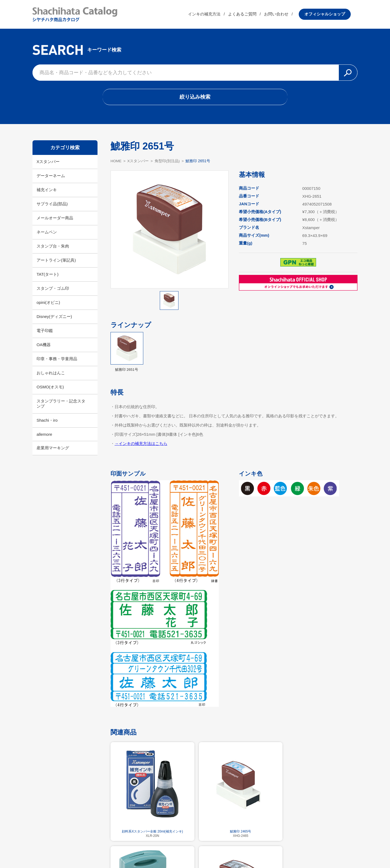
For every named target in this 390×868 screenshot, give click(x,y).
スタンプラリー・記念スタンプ (61, 405)
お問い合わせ (283, 15)
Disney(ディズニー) (54, 318)
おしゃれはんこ (51, 375)
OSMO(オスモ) (50, 389)
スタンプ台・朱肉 (53, 248)
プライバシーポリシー (230, 851)
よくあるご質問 (249, 15)
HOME (116, 163)
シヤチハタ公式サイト (160, 851)
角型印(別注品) (168, 163)
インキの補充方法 (211, 15)
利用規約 (195, 851)
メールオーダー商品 (55, 220)
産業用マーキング (53, 450)
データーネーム (51, 178)
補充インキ (47, 192)
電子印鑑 (45, 332)
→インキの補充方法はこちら (141, 445)
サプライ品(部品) (52, 206)
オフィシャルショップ (331, 15)
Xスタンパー (48, 163)
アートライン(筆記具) (56, 262)
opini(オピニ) (48, 304)
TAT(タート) (48, 276)
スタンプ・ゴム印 (53, 290)
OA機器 (44, 347)
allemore (44, 436)
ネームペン (47, 234)
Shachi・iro (47, 422)
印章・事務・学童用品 (57, 361)
